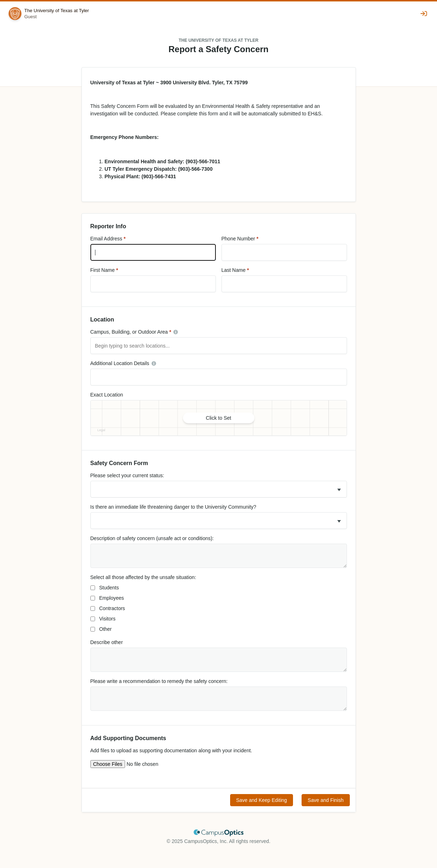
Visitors (108, 619)
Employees (112, 598)
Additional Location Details (120, 363)
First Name (103, 270)
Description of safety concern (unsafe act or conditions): (152, 538)
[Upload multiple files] (138, 764)
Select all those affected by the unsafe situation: (143, 577)
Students (109, 588)
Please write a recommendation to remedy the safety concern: (159, 681)
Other (106, 629)
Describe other (107, 642)
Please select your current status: (127, 475)
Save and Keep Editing (262, 800)
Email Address (106, 239)
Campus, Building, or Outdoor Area (129, 332)
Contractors (112, 608)
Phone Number (238, 239)
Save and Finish (326, 800)
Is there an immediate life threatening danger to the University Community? (173, 507)
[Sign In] (424, 14)
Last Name (234, 270)
